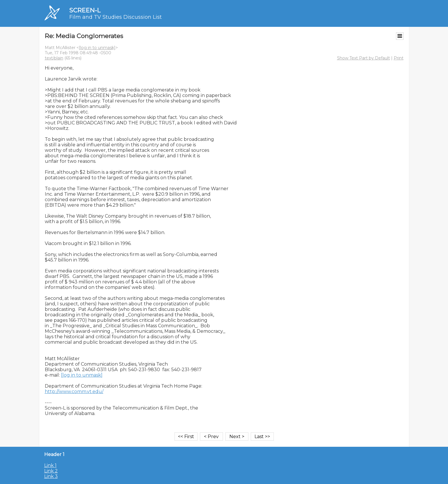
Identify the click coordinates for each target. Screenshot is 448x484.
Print (399, 58)
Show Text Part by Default (364, 58)
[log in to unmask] (97, 48)
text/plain (54, 58)
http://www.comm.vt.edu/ (74, 392)
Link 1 (50, 465)
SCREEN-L (85, 10)
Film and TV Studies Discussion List (116, 17)
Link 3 (51, 476)
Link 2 (51, 471)
